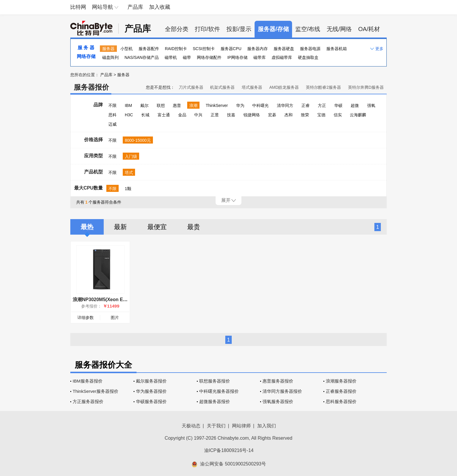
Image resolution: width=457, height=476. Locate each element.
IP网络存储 (237, 57)
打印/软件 (207, 29)
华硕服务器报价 (151, 401)
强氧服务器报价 (278, 401)
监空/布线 (308, 29)
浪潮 (193, 105)
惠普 (177, 105)
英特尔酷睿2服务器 (323, 87)
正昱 (215, 115)
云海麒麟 (358, 115)
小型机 (127, 49)
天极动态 (191, 426)
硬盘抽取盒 (308, 57)
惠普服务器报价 (278, 381)
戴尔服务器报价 (151, 381)
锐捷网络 (252, 115)
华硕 (338, 105)
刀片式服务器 (191, 87)
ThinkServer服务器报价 (96, 391)
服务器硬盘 (284, 49)
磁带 (187, 57)
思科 (112, 115)
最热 (87, 227)
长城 (145, 115)
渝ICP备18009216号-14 (229, 450)
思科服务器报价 (341, 401)
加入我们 (267, 426)
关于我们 (216, 426)
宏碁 (272, 115)
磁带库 (260, 57)
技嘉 (231, 115)
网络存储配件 (209, 57)
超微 (355, 105)
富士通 (164, 115)
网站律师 (241, 426)
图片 (115, 318)
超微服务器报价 (215, 401)
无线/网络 (339, 29)
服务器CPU (231, 49)
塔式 (129, 173)
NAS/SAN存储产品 (142, 57)
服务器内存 (258, 49)
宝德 (321, 115)
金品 (182, 115)
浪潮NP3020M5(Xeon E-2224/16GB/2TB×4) (119, 300)
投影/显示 (239, 29)
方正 (322, 105)
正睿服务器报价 (341, 391)
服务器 (108, 49)
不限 (112, 105)
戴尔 (144, 105)
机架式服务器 (222, 87)
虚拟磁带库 (282, 57)
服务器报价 (91, 87)
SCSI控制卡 (204, 49)
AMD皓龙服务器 (284, 87)
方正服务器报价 (88, 401)
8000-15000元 (138, 140)
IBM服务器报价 (88, 381)
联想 (161, 105)
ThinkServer (217, 105)
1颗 (128, 189)
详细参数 (86, 318)
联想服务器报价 (215, 381)
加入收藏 (160, 7)
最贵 (194, 227)
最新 (120, 227)
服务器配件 (149, 49)
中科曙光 (260, 105)
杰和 (289, 115)
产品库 (135, 7)
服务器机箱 (337, 49)
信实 (338, 115)
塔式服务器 (252, 87)
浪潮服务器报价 (341, 381)
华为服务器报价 (151, 391)
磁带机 (171, 57)
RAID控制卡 (176, 49)
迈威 (112, 124)
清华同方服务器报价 (282, 391)
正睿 (306, 105)
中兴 (198, 115)
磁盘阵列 (110, 57)
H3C (129, 115)
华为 (240, 105)
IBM (128, 105)
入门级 (131, 156)
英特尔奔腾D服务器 (366, 87)
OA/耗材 (369, 29)
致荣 (305, 115)
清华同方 (285, 105)
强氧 (371, 105)
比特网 (78, 7)
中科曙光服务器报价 (219, 391)
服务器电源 (310, 49)
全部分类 (177, 29)
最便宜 (157, 227)
